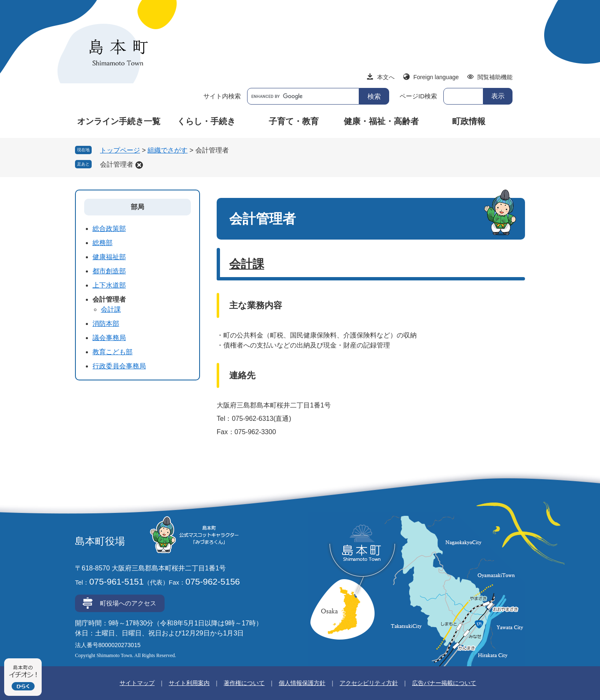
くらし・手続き (206, 121)
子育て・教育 (294, 121)
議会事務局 (109, 338)
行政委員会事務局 (119, 366)
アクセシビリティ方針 (369, 683)
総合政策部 (109, 229)
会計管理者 (117, 164)
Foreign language (436, 77)
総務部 (102, 243)
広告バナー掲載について (444, 683)
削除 (139, 165)
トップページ (120, 150)
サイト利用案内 (189, 683)
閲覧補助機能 (495, 77)
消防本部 (106, 324)
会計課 (247, 264)
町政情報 (469, 121)
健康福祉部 (109, 257)
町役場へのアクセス (128, 603)
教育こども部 (112, 352)
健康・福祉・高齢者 (381, 121)
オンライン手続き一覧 (119, 121)
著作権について (244, 683)
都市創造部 (109, 271)
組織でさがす (167, 150)
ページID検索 (418, 96)
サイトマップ (137, 683)
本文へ (386, 77)
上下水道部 (109, 285)
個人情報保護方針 (302, 683)
